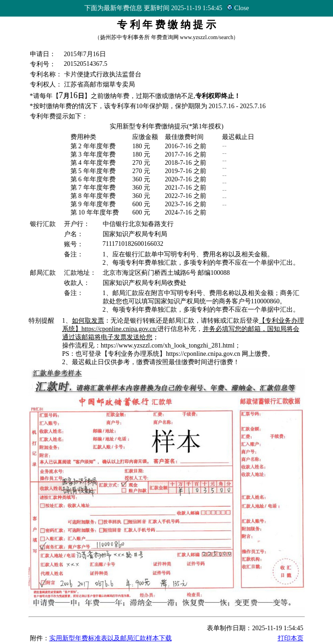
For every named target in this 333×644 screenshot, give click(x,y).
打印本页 (291, 638)
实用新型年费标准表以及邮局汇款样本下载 (111, 638)
